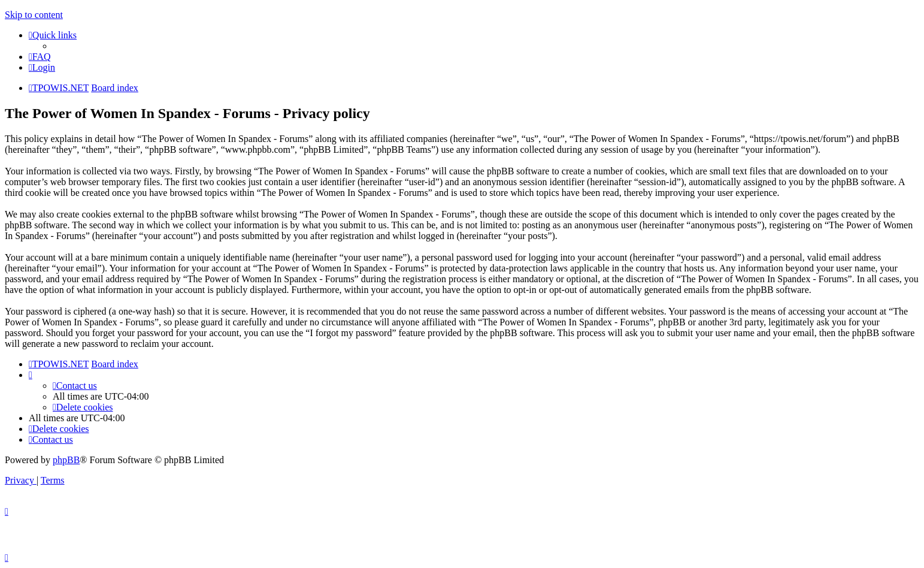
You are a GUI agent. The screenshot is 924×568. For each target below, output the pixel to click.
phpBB (66, 460)
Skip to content (34, 15)
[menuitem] (40, 57)
